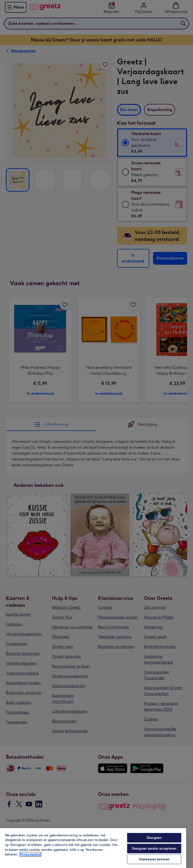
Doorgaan (154, 838)
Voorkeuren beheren (154, 859)
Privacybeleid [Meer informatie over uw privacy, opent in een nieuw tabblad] (30, 854)
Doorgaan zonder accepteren (154, 849)
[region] (93, 848)
